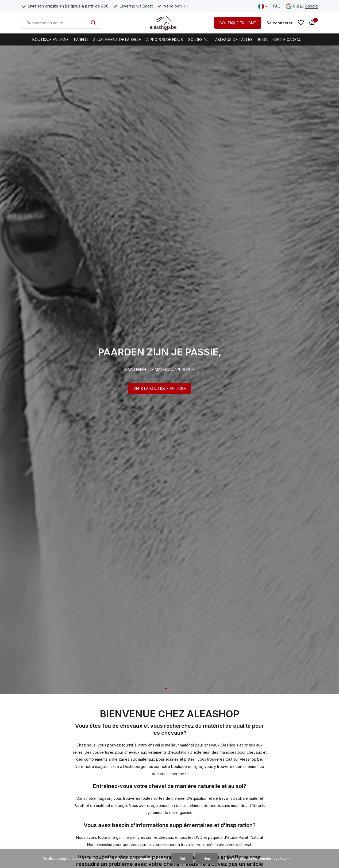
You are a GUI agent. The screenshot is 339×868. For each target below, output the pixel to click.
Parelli (81, 39)
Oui (182, 858)
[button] (166, 689)
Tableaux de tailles (233, 39)
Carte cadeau (287, 39)
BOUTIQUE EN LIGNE (238, 23)
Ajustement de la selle (117, 39)
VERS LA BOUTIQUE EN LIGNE (160, 388)
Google (311, 6)
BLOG (263, 39)
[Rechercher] (61, 23)
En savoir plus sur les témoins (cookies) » (258, 858)
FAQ (277, 6)
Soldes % (198, 39)
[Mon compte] (280, 23)
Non (207, 858)
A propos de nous (165, 39)
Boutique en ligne (51, 39)
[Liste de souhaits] (301, 23)
